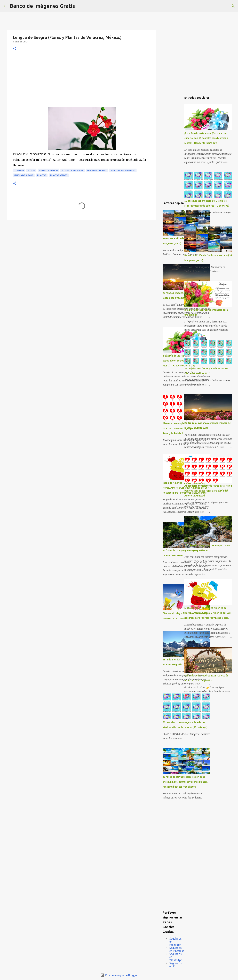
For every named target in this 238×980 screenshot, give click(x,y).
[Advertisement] (82, 82)
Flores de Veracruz (73, 170)
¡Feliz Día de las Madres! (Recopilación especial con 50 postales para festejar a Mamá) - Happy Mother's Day (206, 138)
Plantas (42, 175)
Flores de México (48, 170)
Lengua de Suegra (24, 175)
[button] (15, 49)
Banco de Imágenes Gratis (42, 6)
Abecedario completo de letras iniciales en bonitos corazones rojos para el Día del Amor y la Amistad (208, 491)
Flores (31, 170)
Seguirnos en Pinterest (177, 949)
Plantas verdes (59, 175)
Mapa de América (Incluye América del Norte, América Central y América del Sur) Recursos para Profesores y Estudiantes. (208, 613)
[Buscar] (80, 6)
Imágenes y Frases (97, 170)
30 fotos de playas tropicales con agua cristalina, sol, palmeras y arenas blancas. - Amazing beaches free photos (186, 782)
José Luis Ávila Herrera (123, 170)
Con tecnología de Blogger (119, 975)
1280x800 (19, 170)
